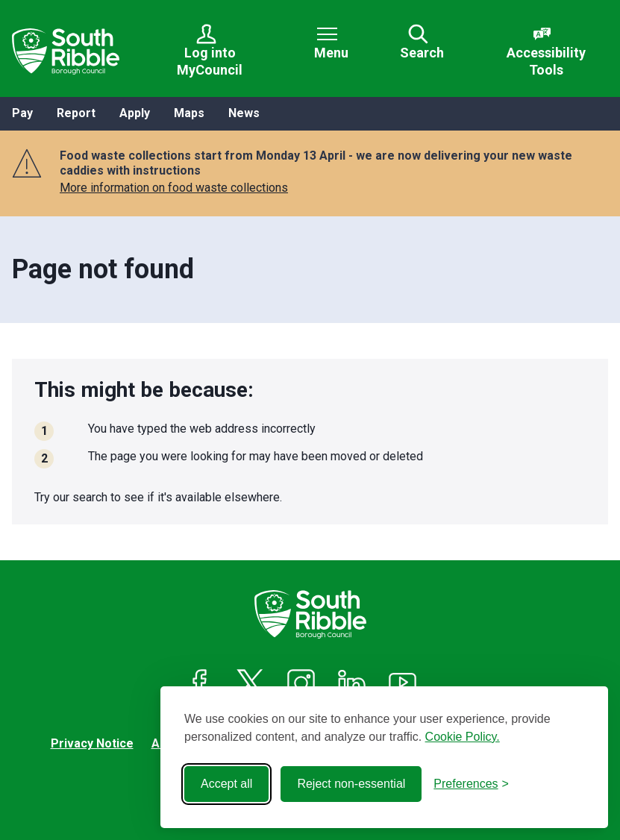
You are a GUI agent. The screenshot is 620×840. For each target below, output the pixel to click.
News (244, 113)
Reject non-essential (351, 784)
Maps (189, 113)
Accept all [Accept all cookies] (226, 784)
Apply (135, 113)
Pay (22, 113)
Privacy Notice (92, 743)
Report (76, 113)
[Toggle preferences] (471, 784)
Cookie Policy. (463, 737)
